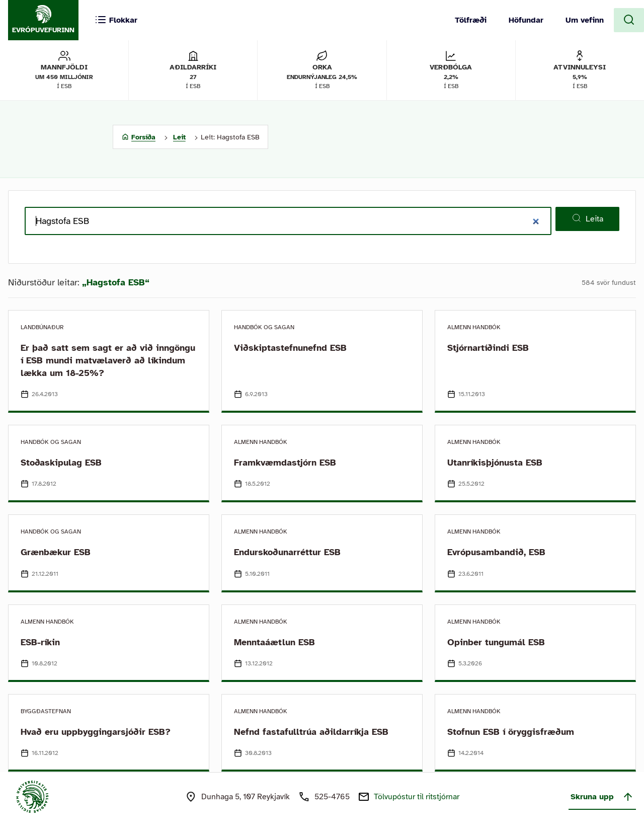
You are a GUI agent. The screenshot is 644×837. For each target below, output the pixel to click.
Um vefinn (585, 20)
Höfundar (526, 20)
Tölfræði (471, 20)
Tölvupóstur (417, 797)
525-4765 (332, 797)
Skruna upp (602, 797)
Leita (587, 218)
